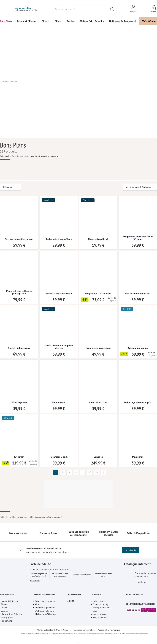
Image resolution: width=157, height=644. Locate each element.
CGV (58, 634)
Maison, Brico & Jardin (91, 21)
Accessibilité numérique (110, 634)
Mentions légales (45, 634)
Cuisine (71, 21)
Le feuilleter (141, 586)
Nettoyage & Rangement (122, 21)
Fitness (46, 21)
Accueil (5, 85)
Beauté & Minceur (27, 21)
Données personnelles (84, 634)
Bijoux (58, 21)
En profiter (35, 589)
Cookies (67, 634)
